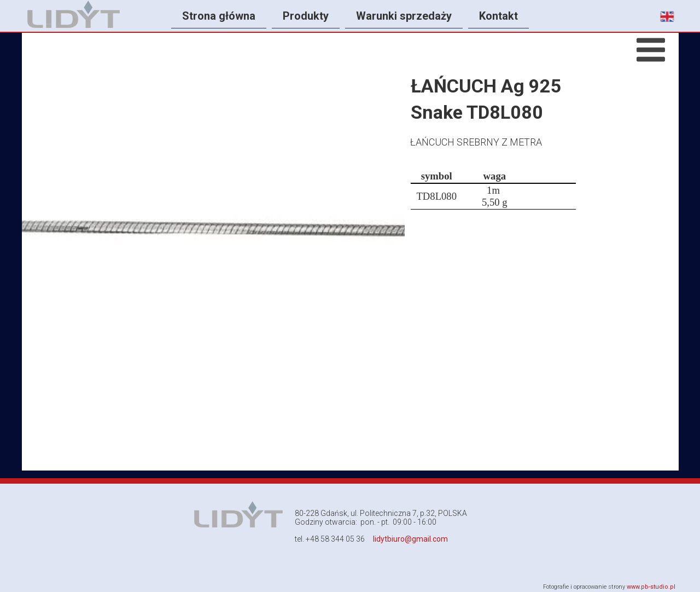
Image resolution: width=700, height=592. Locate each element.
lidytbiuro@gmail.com (410, 539)
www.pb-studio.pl (651, 587)
